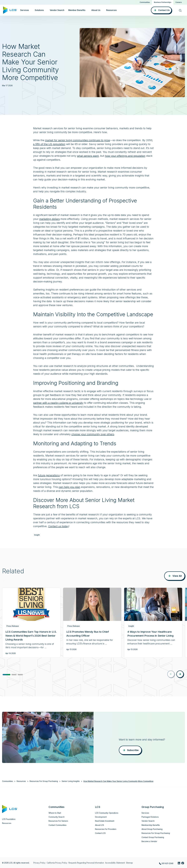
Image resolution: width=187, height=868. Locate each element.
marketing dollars (49, 219)
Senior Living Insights (71, 781)
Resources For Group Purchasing (44, 781)
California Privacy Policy (57, 863)
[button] (6, 675)
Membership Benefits (151, 825)
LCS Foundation (9, 819)
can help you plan (69, 487)
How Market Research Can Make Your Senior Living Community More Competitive (118, 781)
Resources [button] (111, 10)
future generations (49, 475)
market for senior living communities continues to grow (78, 140)
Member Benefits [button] (77, 10)
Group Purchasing (153, 807)
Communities (145, 2)
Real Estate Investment (105, 821)
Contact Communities (58, 825)
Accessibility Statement (115, 863)
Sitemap (129, 863)
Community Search (57, 817)
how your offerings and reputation (125, 156)
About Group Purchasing (152, 829)
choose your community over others (93, 434)
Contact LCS (100, 833)
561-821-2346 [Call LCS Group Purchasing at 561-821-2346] (166, 863)
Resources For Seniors (58, 821)
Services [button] (25, 10)
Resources (21, 781)
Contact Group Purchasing (153, 837)
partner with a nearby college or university (58, 403)
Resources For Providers (106, 829)
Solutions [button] (39, 10)
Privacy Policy (39, 863)
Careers (179, 2)
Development (101, 817)
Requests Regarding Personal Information (86, 863)
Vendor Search (57, 10)
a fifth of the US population (49, 144)
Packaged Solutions (150, 817)
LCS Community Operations (107, 813)
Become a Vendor (149, 841)
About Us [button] (96, 10)
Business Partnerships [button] (163, 2)
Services (145, 813)
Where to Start (55, 813)
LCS (98, 807)
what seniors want (88, 156)
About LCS (100, 825)
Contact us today (58, 526)
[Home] (10, 10)
